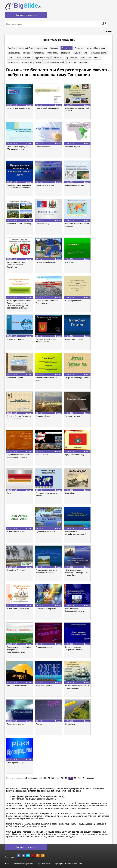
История (26, 53)
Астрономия (40, 48)
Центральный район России (47, 109)
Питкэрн (10, 494)
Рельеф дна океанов (16, 725)
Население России (15, 378)
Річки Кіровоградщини (16, 763)
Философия (13, 62)
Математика (50, 53)
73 (75, 778)
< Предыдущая (31, 778)
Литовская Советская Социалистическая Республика (16, 265)
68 (53, 778)
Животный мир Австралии (18, 609)
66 (45, 778)
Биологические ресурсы (75, 186)
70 (62, 778)
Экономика (67, 62)
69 (57, 778)
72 (71, 778)
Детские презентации (92, 48)
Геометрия (75, 48)
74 (79, 778)
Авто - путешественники (17, 686)
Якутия (39, 725)
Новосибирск (70, 494)
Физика (85, 58)
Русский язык (61, 58)
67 (49, 778)
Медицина (62, 53)
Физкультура (97, 58)
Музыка (73, 53)
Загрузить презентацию (26, 15)
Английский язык (25, 48)
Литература (37, 53)
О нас (8, 864)
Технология (75, 58)
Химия (23, 62)
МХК (81, 53)
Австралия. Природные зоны (77, 378)
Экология (55, 62)
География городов (44, 648)
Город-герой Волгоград (74, 455)
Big (28, 6)
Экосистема (70, 263)
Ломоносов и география (46, 609)
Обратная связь (42, 864)
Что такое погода (43, 147)
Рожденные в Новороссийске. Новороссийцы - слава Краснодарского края (19, 650)
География (63, 48)
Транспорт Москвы (72, 417)
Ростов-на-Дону (42, 224)
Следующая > (88, 778)
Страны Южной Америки (46, 263)
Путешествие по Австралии (19, 109)
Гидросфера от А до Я (45, 186)
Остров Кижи (70, 725)
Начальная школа (93, 53)
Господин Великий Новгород (19, 224)
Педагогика (48, 58)
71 (66, 778)
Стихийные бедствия (16, 571)
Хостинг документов (73, 864)
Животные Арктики (44, 686)
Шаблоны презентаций (39, 62)
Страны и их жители (15, 340)
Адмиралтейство (43, 417)
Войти (108, 32)
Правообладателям (23, 864)
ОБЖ (106, 53)
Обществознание (15, 58)
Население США (43, 455)
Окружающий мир (33, 58)
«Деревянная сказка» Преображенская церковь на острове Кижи (77, 573)
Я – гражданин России (74, 301)
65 (41, 778)
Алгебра (11, 48)
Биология (52, 48)
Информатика (13, 53)
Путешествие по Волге (45, 532)
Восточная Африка (72, 147)
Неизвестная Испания (74, 340)
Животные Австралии (16, 532)
